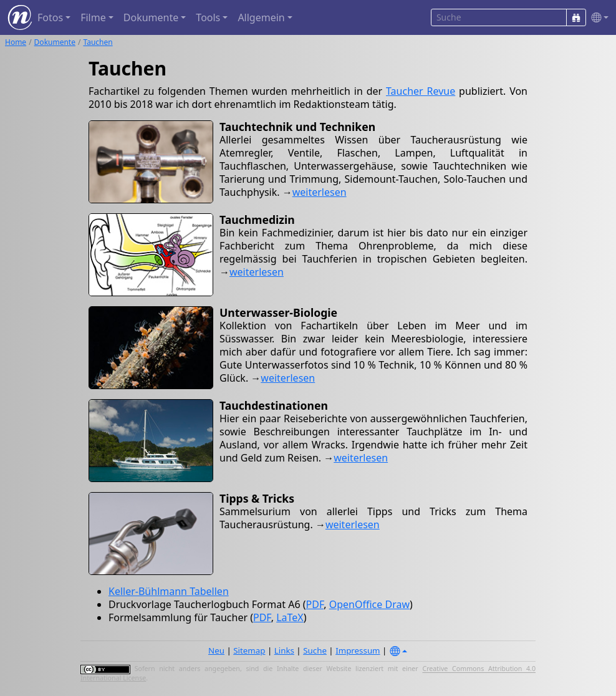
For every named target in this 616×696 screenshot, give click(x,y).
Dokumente (55, 42)
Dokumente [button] (151, 17)
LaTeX (290, 617)
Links (284, 650)
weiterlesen (320, 192)
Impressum (358, 650)
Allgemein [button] (261, 17)
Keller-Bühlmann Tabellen (169, 591)
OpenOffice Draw (369, 604)
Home (16, 42)
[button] (597, 18)
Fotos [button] (50, 17)
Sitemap (249, 650)
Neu (216, 650)
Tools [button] (208, 17)
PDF (315, 604)
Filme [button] (93, 17)
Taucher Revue (421, 91)
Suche (315, 650)
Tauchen (98, 42)
